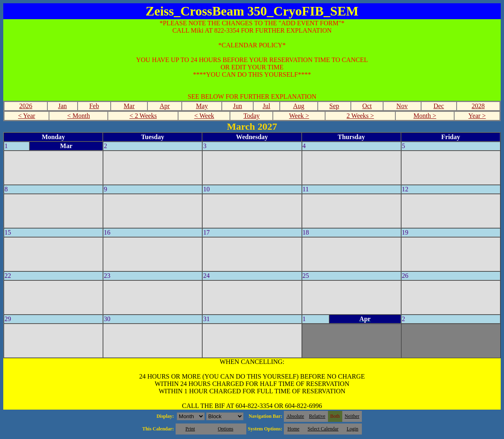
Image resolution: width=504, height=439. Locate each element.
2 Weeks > (360, 116)
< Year (27, 116)
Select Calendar (323, 429)
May (202, 106)
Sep (334, 106)
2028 (478, 106)
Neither (352, 416)
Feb (94, 106)
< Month (78, 116)
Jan (62, 106)
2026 (26, 106)
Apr (165, 106)
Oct (367, 106)
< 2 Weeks (143, 116)
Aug (299, 106)
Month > (425, 116)
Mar (129, 106)
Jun (237, 106)
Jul (266, 106)
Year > (477, 116)
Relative (317, 416)
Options (225, 429)
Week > (299, 116)
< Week (204, 116)
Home (293, 429)
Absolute (295, 416)
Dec (439, 106)
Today (252, 116)
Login (353, 429)
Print (190, 429)
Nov (402, 106)
